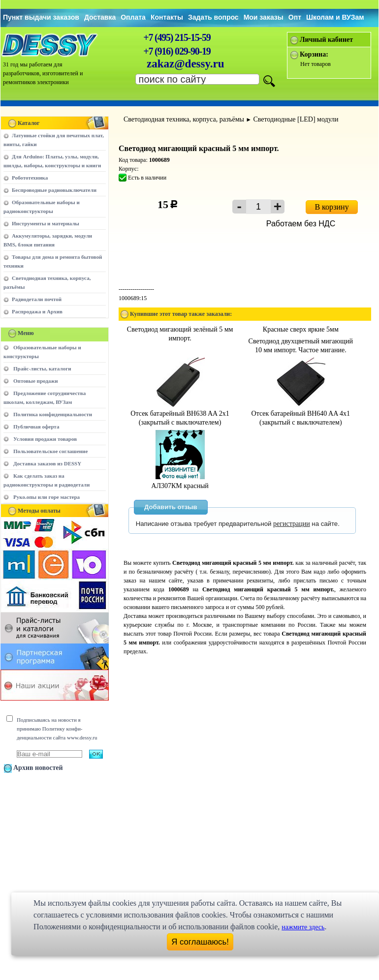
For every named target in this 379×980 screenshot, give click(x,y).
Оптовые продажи (36, 381)
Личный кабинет (326, 40)
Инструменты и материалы (46, 223)
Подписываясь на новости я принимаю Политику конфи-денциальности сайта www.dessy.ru (57, 729)
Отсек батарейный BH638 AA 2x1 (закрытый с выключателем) (180, 413)
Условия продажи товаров (45, 439)
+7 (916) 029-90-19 (177, 51)
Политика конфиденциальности (53, 414)
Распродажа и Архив (37, 311)
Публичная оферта (36, 427)
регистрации (292, 524)
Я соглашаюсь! (200, 942)
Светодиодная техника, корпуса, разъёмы (184, 119)
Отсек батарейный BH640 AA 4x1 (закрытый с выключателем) (301, 413)
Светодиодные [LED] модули (296, 119)
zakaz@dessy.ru (186, 64)
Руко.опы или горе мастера (47, 497)
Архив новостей (38, 768)
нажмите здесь (303, 927)
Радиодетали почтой (37, 299)
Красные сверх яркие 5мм (301, 329)
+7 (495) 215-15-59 (177, 37)
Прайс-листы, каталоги (42, 368)
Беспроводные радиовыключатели (54, 190)
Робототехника (30, 178)
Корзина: (314, 54)
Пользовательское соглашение (50, 451)
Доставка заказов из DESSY (47, 463)
